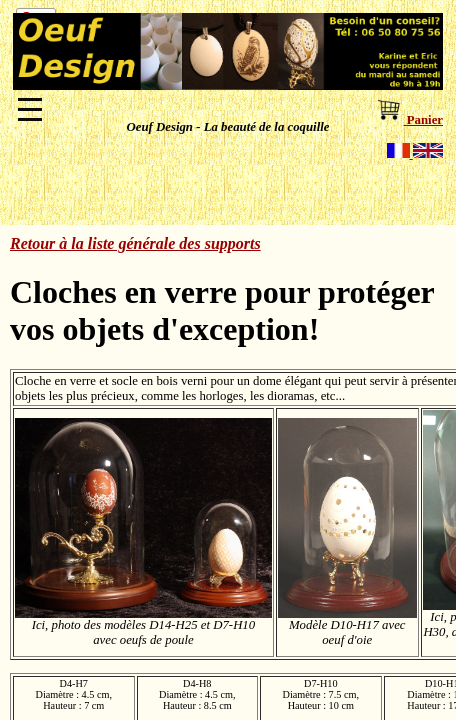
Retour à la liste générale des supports (135, 243)
